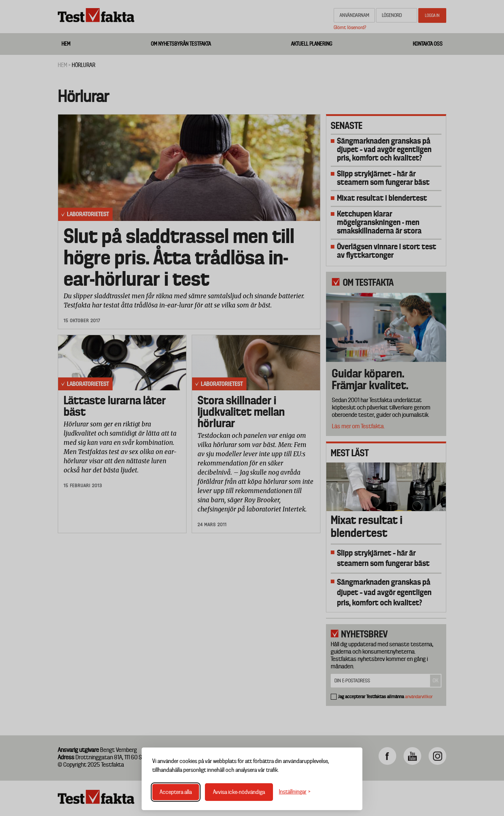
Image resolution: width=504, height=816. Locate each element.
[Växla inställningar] (295, 792)
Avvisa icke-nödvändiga (239, 792)
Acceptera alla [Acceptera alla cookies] (176, 792)
